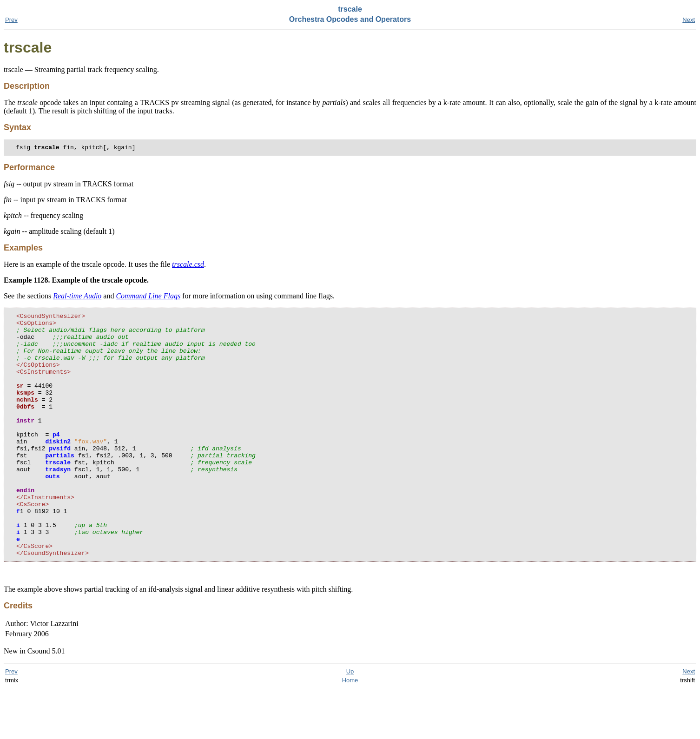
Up (350, 722)
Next (689, 20)
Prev (11, 20)
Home (350, 730)
